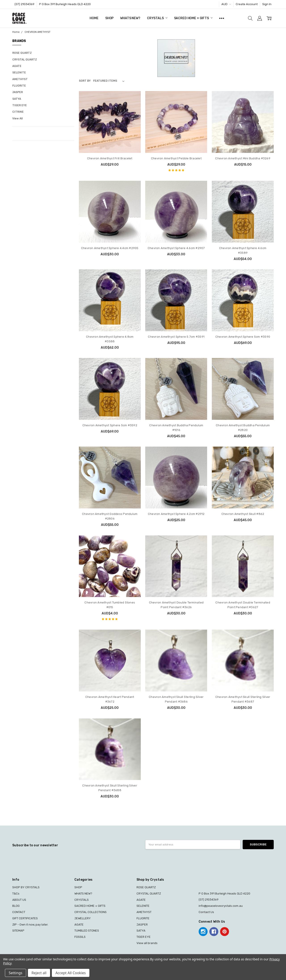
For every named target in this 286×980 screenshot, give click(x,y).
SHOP (109, 18)
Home (94, 18)
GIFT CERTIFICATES (25, 918)
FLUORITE (19, 86)
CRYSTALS (157, 18)
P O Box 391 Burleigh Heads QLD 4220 (65, 4)
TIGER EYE (20, 105)
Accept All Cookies (71, 973)
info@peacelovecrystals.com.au (221, 906)
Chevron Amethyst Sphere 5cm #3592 (110, 425)
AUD (226, 4)
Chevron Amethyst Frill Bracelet (110, 158)
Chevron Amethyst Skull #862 (243, 514)
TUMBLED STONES (87, 931)
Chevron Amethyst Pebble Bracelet (176, 158)
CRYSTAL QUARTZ (25, 60)
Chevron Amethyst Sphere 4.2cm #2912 (176, 514)
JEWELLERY (83, 918)
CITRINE (18, 112)
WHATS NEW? (130, 18)
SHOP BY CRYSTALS (26, 887)
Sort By (85, 81)
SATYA (17, 99)
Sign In (267, 4)
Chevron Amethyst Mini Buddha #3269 (243, 158)
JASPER (18, 92)
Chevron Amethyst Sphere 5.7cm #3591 (176, 337)
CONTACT (19, 912)
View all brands (147, 943)
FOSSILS (80, 937)
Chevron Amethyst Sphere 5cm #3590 (243, 337)
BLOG (16, 906)
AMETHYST (20, 79)
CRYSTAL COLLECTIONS (90, 912)
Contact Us (206, 912)
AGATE (17, 66)
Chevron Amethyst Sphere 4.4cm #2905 (110, 248)
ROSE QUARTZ (22, 53)
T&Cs (16, 894)
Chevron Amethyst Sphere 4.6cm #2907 (176, 248)
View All (17, 119)
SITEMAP (18, 931)
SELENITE (19, 73)
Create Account (247, 4)
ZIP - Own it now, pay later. (30, 925)
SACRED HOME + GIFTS (193, 18)
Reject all (39, 973)
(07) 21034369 (24, 4)
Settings (16, 973)
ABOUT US (19, 900)
